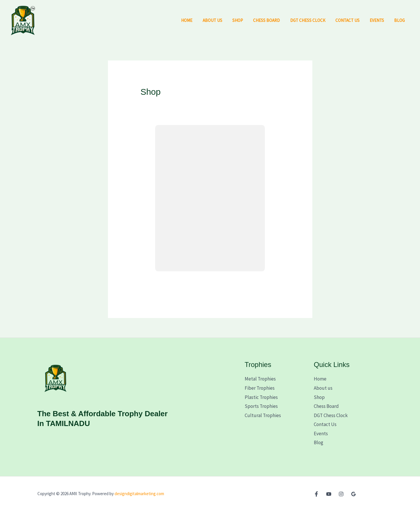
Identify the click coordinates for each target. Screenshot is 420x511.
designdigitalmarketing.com (139, 494)
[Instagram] (341, 494)
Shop (245, 20)
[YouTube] (329, 494)
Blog (400, 20)
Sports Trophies (261, 406)
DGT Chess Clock (312, 20)
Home (197, 20)
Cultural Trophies (263, 415)
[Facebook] (316, 494)
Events (379, 20)
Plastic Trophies (261, 397)
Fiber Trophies (260, 388)
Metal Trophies (260, 379)
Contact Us (351, 20)
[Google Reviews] (354, 494)
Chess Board (272, 20)
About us (221, 20)
